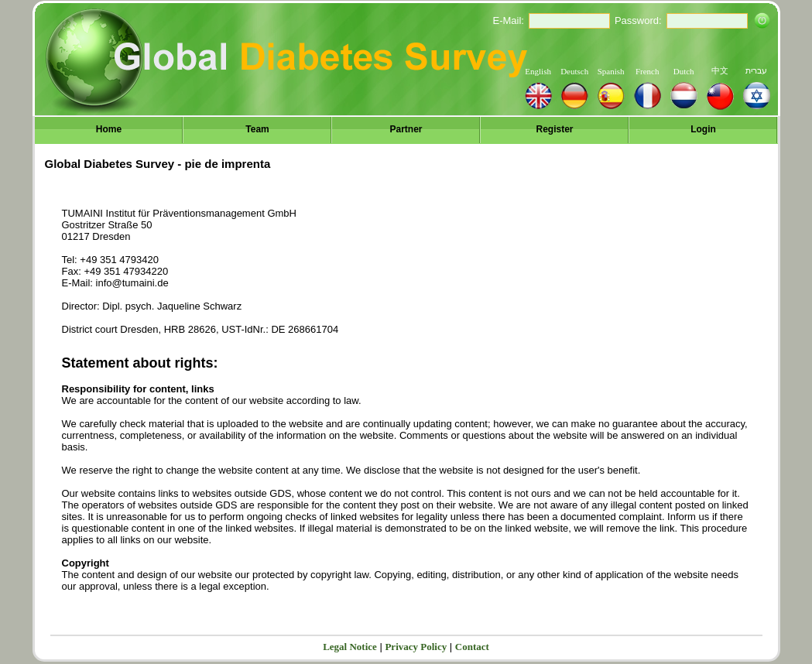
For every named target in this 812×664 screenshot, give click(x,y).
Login (703, 129)
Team (257, 129)
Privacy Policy (416, 647)
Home (109, 129)
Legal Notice (350, 647)
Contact (472, 647)
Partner (406, 129)
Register (554, 129)
